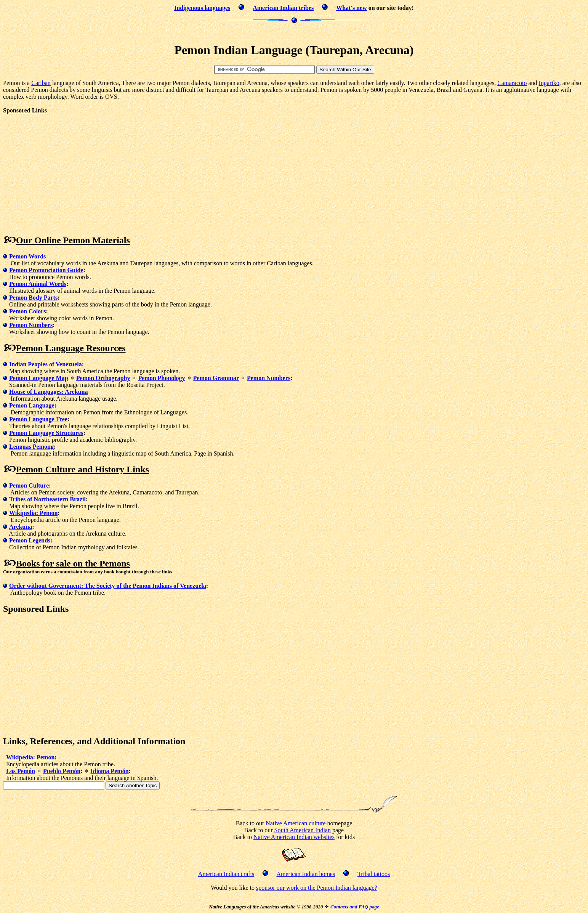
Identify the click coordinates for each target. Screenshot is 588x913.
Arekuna (21, 527)
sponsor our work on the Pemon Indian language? (317, 888)
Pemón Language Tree (38, 419)
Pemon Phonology (161, 378)
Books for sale (43, 563)
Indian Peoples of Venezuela (46, 364)
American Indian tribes (283, 8)
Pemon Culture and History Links (83, 469)
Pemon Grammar (216, 378)
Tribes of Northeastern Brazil (47, 499)
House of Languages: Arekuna (48, 392)
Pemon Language (32, 405)
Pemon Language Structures (46, 433)
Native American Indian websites (294, 837)
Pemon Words (27, 256)
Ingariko (549, 83)
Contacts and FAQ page (355, 907)
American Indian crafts (226, 874)
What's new (351, 8)
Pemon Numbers (31, 325)
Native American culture (296, 823)
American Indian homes (306, 874)
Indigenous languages (202, 8)
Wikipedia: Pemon (33, 513)
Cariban (41, 83)
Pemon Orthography (103, 378)
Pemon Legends (30, 540)
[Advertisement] (294, 32)
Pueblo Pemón (62, 771)
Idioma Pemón (110, 771)
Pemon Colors (27, 311)
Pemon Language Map (39, 378)
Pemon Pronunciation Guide (46, 270)
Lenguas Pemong (31, 447)
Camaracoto (512, 83)
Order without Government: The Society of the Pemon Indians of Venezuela (108, 586)
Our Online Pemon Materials (73, 240)
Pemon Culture (29, 485)
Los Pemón (21, 771)
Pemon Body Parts (33, 298)
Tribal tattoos (374, 874)
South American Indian (303, 830)
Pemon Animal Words (38, 284)
